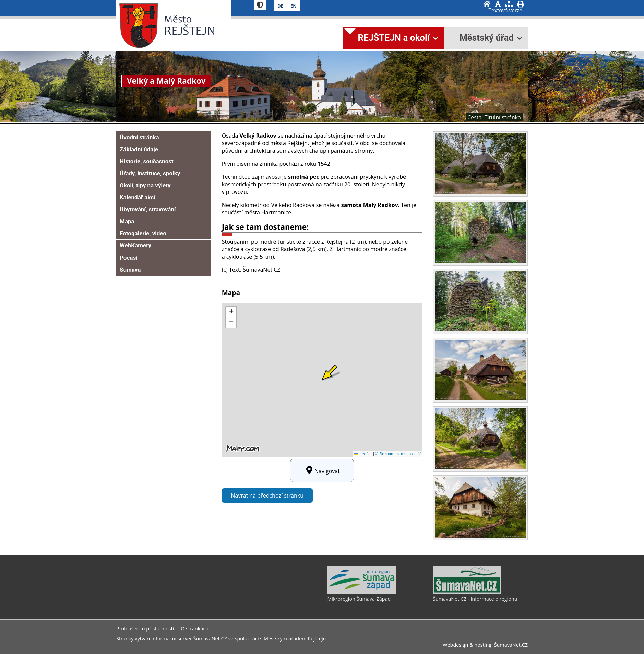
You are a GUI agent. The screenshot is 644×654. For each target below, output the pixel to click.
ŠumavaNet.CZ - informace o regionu (475, 599)
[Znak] (260, 5)
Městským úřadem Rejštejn (295, 638)
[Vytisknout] (520, 4)
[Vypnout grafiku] (498, 4)
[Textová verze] (505, 11)
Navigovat (322, 470)
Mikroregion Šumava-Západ (359, 599)
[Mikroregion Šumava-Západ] (361, 592)
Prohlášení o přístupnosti (145, 628)
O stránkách (195, 628)
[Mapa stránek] (509, 4)
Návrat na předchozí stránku (267, 495)
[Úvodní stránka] (487, 4)
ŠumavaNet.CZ (511, 645)
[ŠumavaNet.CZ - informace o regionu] (467, 592)
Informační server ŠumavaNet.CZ (189, 638)
